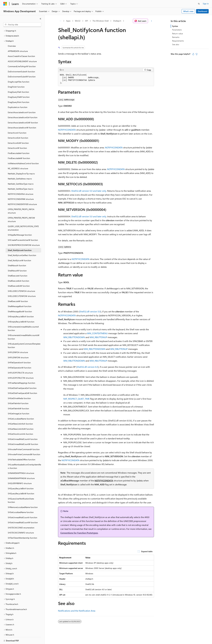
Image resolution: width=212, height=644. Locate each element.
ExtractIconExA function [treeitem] (18, 128)
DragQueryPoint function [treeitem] (19, 92)
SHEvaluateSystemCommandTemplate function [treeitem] (24, 336)
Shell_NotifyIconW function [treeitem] (19, 251)
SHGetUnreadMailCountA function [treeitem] (23, 429)
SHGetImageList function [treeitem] (19, 404)
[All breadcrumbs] (60, 21)
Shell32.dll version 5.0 (90, 311)
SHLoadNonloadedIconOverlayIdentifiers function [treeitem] (24, 457)
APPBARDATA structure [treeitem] (18, 41)
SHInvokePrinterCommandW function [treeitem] (24, 445)
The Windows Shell (100, 21)
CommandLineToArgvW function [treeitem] (22, 57)
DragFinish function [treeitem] (16, 77)
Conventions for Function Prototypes (79, 533)
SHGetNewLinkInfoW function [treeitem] (21, 419)
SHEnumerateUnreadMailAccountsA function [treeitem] (23, 319)
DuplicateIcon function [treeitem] (18, 98)
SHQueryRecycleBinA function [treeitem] (21, 479)
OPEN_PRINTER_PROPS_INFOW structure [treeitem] (21, 210)
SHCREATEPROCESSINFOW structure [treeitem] (24, 235)
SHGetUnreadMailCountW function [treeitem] (23, 434)
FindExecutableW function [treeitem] (19, 149)
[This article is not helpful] (197, 54)
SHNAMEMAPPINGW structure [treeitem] (21, 469)
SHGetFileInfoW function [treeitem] (18, 399)
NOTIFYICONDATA (67, 130)
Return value (177, 33)
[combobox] (22, 25)
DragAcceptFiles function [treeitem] (19, 72)
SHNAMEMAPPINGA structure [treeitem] (21, 463)
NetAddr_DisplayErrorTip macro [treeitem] (21, 164)
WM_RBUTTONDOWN (74, 337)
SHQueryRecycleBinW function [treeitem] (21, 484)
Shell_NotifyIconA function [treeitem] (20, 241)
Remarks (176, 37)
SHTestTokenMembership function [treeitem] (22, 528)
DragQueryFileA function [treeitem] (18, 82)
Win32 (78, 21)
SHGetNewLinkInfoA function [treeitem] (20, 414)
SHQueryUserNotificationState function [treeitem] (21, 491)
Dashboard (202, 11)
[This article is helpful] (193, 54)
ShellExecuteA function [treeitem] (18, 266)
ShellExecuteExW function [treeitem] (19, 276)
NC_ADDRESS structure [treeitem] (18, 159)
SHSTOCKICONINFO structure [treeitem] (21, 523)
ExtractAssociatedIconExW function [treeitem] (23, 113)
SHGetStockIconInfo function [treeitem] (20, 424)
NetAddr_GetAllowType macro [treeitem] (21, 174)
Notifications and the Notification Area (77, 611)
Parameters (177, 30)
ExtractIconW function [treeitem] (17, 138)
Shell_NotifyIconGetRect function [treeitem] (22, 246)
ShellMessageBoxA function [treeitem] (20, 297)
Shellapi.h (117, 21)
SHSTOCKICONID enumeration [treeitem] (21, 518)
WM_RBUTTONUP (98, 337)
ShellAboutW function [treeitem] (17, 261)
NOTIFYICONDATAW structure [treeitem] (21, 189)
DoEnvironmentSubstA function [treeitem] (21, 62)
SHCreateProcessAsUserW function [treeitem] (23, 230)
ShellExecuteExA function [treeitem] (18, 271)
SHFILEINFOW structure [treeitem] (18, 348)
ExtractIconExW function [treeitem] (18, 133)
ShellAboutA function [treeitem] (17, 256)
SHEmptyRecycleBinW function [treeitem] (21, 312)
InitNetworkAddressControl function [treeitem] (23, 154)
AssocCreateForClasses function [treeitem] (21, 46)
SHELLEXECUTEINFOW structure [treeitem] (22, 286)
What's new (188, 11)
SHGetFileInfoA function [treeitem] (18, 394)
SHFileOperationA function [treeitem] (19, 353)
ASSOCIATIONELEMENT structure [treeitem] (22, 52)
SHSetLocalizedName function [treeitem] (21, 503)
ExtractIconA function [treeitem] (17, 123)
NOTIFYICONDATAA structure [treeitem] (21, 184)
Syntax (175, 26)
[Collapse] (40, 19)
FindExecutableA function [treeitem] (19, 144)
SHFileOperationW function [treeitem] (20, 358)
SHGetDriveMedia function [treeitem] (19, 389)
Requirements (178, 41)
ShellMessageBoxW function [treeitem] (20, 302)
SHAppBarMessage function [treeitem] (20, 225)
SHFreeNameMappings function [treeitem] (21, 373)
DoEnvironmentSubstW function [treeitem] (22, 67)
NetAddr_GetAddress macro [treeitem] (20, 169)
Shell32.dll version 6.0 (87, 367)
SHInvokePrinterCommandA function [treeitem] (24, 440)
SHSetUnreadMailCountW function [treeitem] (23, 513)
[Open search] (199, 4)
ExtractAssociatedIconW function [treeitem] (22, 118)
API (87, 21)
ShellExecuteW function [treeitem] (18, 292)
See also (176, 44)
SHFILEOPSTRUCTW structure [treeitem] (21, 368)
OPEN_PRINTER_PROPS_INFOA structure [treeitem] (21, 201)
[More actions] (152, 21)
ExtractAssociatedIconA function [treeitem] (22, 103)
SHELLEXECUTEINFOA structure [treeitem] (21, 281)
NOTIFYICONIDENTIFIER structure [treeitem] (22, 195)
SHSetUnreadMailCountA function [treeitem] (23, 508)
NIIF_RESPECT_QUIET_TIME (76, 399)
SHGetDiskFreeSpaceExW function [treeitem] (22, 383)
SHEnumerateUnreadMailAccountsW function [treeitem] (24, 327)
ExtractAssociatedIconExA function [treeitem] (23, 108)
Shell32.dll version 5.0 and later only (89, 191)
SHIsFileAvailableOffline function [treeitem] (22, 450)
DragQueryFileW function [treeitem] (19, 87)
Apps (68, 21)
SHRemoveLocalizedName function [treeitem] (23, 498)
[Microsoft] (5, 4)
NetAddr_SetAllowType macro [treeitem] (21, 179)
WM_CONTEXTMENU (97, 333)
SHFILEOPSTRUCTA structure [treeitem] (20, 363)
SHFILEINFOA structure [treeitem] (18, 343)
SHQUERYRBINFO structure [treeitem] (20, 474)
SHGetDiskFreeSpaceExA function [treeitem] (22, 378)
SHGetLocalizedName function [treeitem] (21, 409)
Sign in (206, 4)
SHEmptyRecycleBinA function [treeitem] (21, 307)
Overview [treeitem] (12, 36)
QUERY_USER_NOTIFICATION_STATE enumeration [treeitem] (23, 218)
